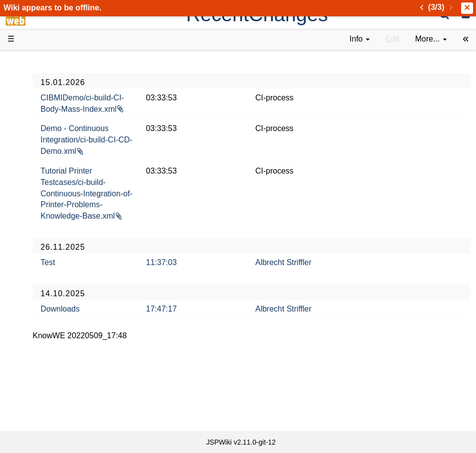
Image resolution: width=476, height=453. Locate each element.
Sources (42, 269)
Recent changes (56, 370)
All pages (43, 358)
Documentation (54, 168)
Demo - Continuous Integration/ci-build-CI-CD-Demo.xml (156, 151)
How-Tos (43, 235)
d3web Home (32, 61)
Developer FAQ (54, 247)
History (40, 112)
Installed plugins (56, 381)
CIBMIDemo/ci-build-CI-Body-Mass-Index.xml (154, 109)
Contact (41, 392)
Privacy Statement (59, 415)
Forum (39, 314)
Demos (40, 190)
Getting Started (54, 224)
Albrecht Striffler (322, 285)
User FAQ (44, 179)
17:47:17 (218, 331)
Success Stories (56, 100)
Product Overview (58, 78)
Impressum (47, 404)
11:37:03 (218, 285)
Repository (46, 280)
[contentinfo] (360, 39)
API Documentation (61, 258)
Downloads (137, 331)
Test (124, 285)
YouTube (43, 325)
